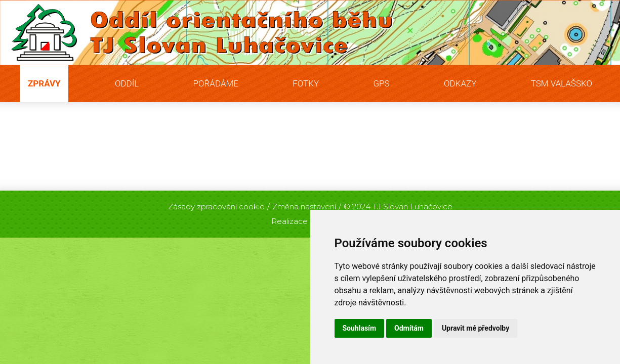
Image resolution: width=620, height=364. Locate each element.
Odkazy (460, 83)
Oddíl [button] (127, 83)
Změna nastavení (304, 207)
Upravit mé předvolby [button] (476, 328)
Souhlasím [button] (360, 328)
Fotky (306, 83)
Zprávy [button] (44, 83)
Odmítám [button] (409, 328)
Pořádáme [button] (216, 83)
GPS (381, 83)
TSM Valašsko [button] (562, 83)
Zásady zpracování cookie (216, 207)
